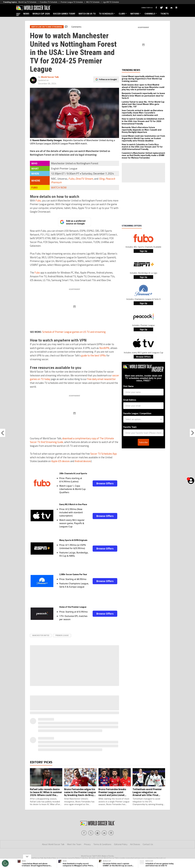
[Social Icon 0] (84, 833)
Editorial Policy (121, 844)
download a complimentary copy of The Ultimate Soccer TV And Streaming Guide (72, 440)
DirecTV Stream (84, 179)
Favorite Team (130, 427)
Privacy (87, 844)
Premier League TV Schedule (72, 2)
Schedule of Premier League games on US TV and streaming (74, 332)
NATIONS (136, 14)
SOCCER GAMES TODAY (64, 14)
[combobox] (143, 419)
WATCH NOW (59, 187)
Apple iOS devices (61, 461)
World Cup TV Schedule (27, 2)
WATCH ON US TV (87, 14)
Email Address (130, 400)
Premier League (62, 635)
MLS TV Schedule (93, 2)
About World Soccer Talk (53, 844)
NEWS (26, 14)
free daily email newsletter (101, 379)
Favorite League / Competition (137, 413)
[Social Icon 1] (91, 833)
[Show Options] (161, 419)
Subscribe (143, 442)
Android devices (83, 461)
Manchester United (41, 635)
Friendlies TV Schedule (49, 2)
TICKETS (165, 14)
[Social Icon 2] (97, 833)
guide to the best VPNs (94, 355)
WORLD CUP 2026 (41, 14)
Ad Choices (135, 844)
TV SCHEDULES (107, 14)
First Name (128, 386)
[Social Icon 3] (104, 833)
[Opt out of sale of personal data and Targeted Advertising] (5, 863)
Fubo (71, 179)
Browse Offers (105, 483)
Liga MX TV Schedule (111, 2)
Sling (102, 179)
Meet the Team (74, 844)
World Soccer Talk (50, 77)
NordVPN (104, 348)
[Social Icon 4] (111, 833)
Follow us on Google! (108, 79)
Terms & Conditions (102, 844)
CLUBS (123, 14)
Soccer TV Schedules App (104, 454)
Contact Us (148, 844)
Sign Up (143, 251)
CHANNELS (151, 14)
